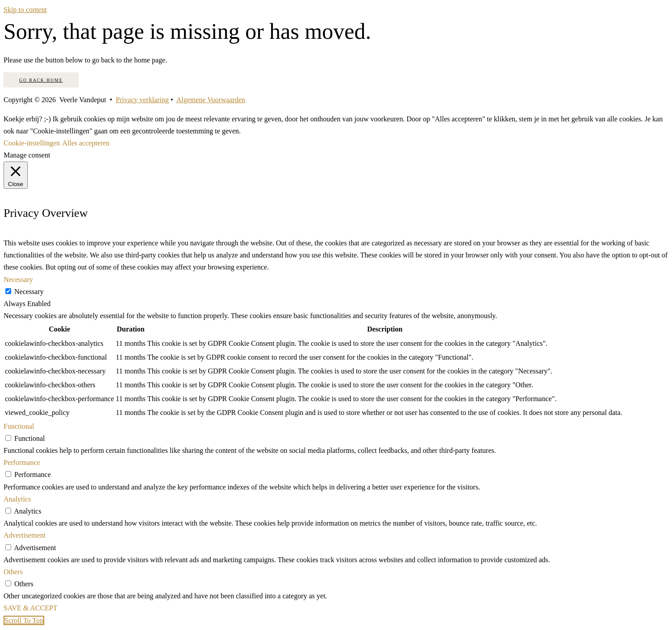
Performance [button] (22, 462)
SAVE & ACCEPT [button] (31, 608)
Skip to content (25, 10)
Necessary (29, 292)
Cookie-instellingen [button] (32, 143)
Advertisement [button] (25, 535)
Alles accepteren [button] (86, 143)
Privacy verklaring (142, 100)
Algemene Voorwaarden (211, 100)
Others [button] (13, 572)
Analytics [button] (17, 499)
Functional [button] (19, 426)
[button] (24, 620)
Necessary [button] (18, 280)
